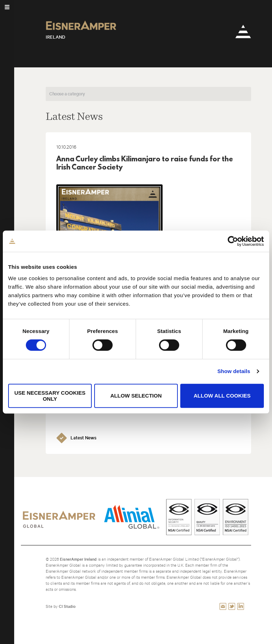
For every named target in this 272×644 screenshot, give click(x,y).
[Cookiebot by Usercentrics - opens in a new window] (233, 241)
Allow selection (136, 396)
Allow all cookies (222, 396)
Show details (234, 371)
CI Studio (67, 606)
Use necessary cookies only (50, 396)
